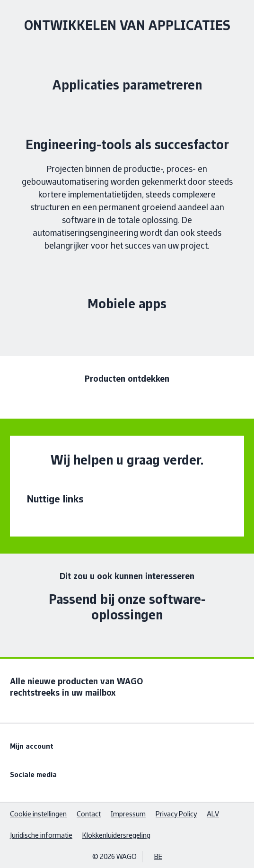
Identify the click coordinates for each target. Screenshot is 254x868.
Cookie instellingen (38, 814)
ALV (213, 814)
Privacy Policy (176, 814)
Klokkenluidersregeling (116, 835)
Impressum (128, 814)
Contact (89, 814)
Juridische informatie (41, 835)
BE (158, 856)
